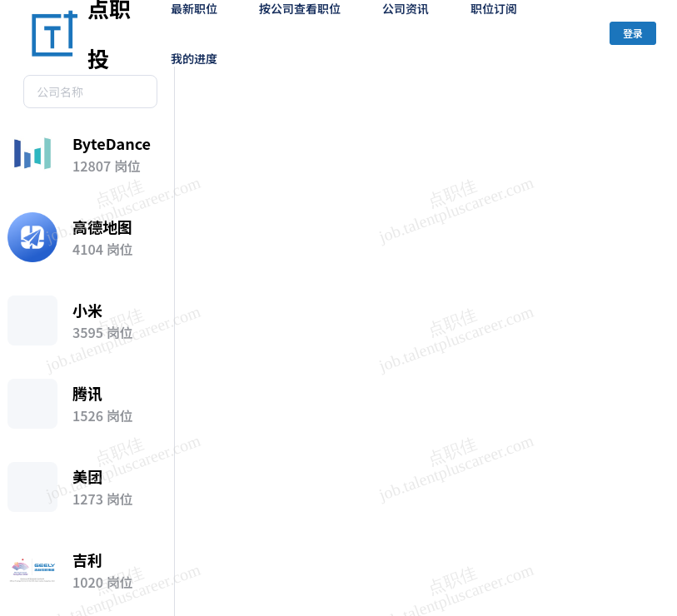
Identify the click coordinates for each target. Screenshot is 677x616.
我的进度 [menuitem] (194, 58)
